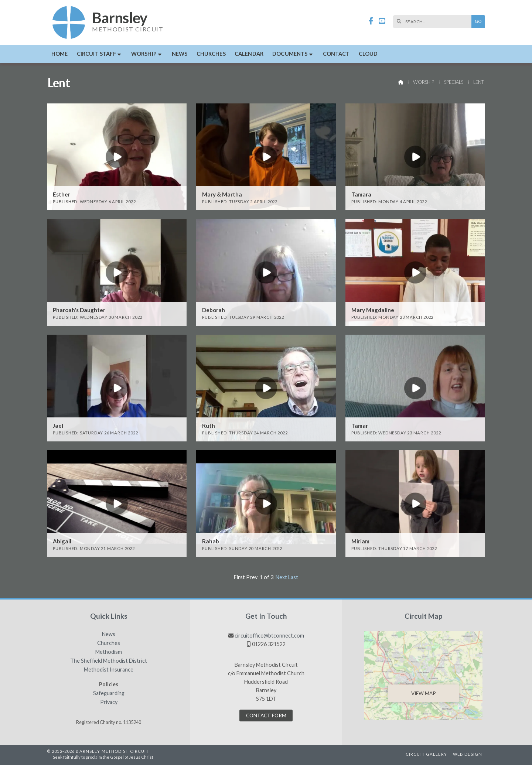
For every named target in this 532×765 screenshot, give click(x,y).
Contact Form (266, 716)
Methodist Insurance (109, 670)
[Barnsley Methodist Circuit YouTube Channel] (382, 21)
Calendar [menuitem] (249, 54)
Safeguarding (109, 693)
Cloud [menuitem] (368, 54)
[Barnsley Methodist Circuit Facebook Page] (371, 21)
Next (281, 577)
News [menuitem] (180, 54)
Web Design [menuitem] (468, 754)
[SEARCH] (434, 22)
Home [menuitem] (60, 54)
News (109, 634)
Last (293, 577)
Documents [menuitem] (290, 54)
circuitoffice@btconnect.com (269, 636)
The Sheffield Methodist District (109, 661)
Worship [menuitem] (144, 54)
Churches (109, 643)
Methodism (109, 652)
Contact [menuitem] (336, 54)
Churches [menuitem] (211, 54)
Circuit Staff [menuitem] (96, 54)
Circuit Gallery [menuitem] (426, 754)
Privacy (109, 702)
